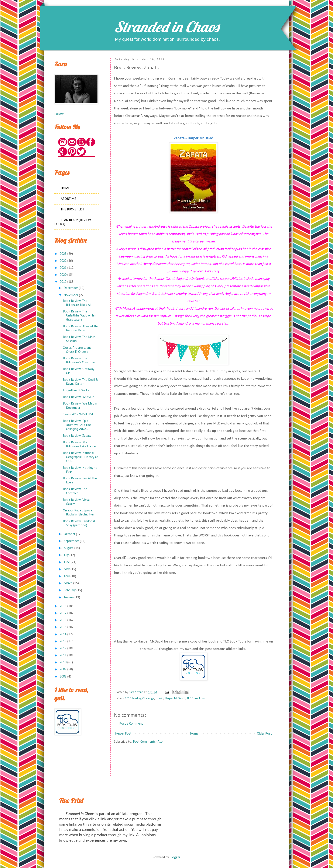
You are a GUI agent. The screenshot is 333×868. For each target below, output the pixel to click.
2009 (63, 669)
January (69, 598)
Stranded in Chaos (166, 27)
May (67, 569)
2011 (63, 655)
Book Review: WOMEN (79, 397)
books (160, 698)
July (66, 555)
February (70, 590)
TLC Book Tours (196, 698)
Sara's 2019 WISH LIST (78, 414)
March (68, 583)
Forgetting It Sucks (76, 391)
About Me (68, 199)
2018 (63, 606)
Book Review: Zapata (77, 436)
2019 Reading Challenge (140, 698)
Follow (59, 114)
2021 (63, 268)
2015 (63, 627)
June (67, 562)
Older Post (264, 734)
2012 (63, 648)
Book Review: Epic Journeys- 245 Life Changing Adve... (77, 425)
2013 (63, 641)
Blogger (175, 857)
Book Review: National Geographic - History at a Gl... (80, 457)
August (69, 548)
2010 (63, 662)
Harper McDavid (175, 698)
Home (194, 734)
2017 (63, 613)
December (71, 288)
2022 (63, 261)
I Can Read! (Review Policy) (73, 222)
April (67, 576)
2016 (63, 620)
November (71, 295)
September (71, 541)
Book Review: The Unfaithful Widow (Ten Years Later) (80, 316)
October (69, 534)
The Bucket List (72, 210)
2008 (63, 677)
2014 (63, 634)
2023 (63, 254)
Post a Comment (131, 724)
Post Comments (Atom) (150, 742)
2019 (63, 282)
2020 (63, 275)
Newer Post (123, 734)
